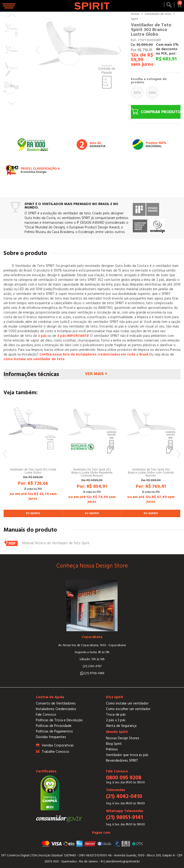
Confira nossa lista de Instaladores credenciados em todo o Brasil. (94, 354)
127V (137, 93)
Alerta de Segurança (121, 726)
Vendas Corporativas (58, 745)
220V (152, 93)
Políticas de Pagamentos (54, 731)
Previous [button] (38, 50)
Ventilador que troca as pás (127, 755)
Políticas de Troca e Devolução (59, 720)
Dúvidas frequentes (51, 737)
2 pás (42, 336)
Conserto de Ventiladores (56, 703)
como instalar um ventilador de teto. (34, 359)
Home (135, 14)
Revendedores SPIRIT (122, 761)
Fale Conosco (46, 715)
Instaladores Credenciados (56, 709)
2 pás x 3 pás (116, 720)
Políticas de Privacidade (54, 726)
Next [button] (120, 50)
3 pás (62, 336)
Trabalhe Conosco (55, 752)
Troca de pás (116, 715)
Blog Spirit (114, 744)
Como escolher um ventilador (128, 709)
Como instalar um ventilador (127, 703)
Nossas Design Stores (123, 738)
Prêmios (112, 749)
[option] (79, 54)
